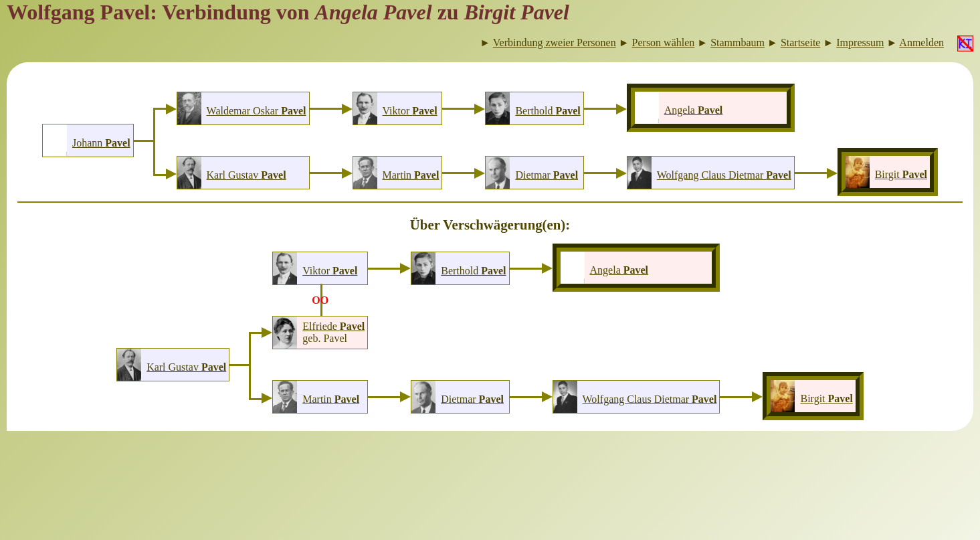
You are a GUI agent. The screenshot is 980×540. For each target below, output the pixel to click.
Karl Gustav (247, 175)
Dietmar (547, 175)
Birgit (901, 174)
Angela (694, 110)
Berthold (548, 111)
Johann (101, 143)
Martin (411, 175)
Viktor (410, 111)
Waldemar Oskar (257, 111)
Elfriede (333, 326)
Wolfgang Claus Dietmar (724, 175)
